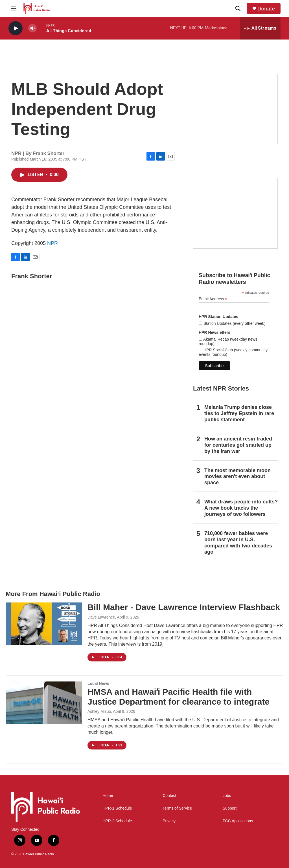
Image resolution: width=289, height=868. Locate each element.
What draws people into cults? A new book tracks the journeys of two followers (241, 508)
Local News (98, 683)
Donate (266, 9)
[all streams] (260, 28)
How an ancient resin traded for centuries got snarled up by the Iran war (238, 445)
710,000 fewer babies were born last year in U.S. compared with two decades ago (238, 543)
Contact (169, 796)
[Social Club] (235, 213)
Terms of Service (177, 808)
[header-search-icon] (238, 8)
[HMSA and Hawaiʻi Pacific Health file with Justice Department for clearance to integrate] (44, 703)
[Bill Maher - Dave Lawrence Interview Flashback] (44, 624)
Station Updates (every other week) (234, 323)
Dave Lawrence (101, 617)
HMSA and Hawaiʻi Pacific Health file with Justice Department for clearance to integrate (179, 697)
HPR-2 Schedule (117, 821)
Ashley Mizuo (99, 711)
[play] (16, 28)
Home (108, 796)
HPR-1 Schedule (117, 808)
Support (230, 808)
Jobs (227, 796)
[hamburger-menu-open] (14, 8)
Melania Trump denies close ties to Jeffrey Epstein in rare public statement (239, 413)
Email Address (213, 299)
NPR (52, 243)
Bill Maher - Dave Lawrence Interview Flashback (184, 607)
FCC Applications (238, 821)
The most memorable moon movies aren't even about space (237, 477)
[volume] (32, 28)
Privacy (169, 821)
